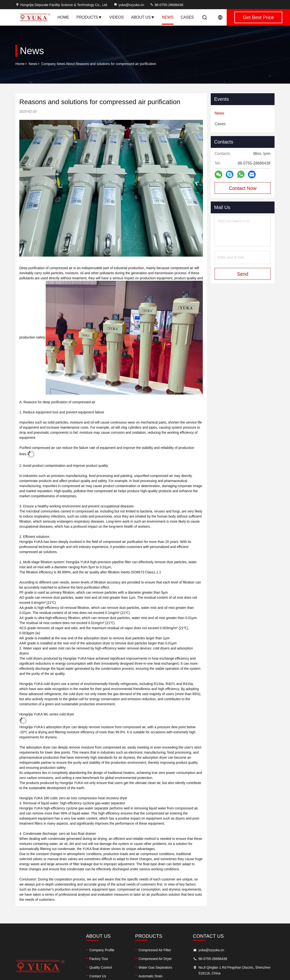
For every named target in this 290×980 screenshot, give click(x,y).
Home (63, 17)
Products (89, 17)
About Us (143, 17)
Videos (116, 17)
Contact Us (98, 976)
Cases (187, 17)
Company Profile (102, 950)
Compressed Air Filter (155, 950)
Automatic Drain (151, 976)
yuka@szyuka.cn (129, 5)
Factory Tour (99, 959)
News (168, 17)
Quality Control (101, 967)
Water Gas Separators (155, 967)
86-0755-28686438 (167, 5)
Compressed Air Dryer (155, 959)
